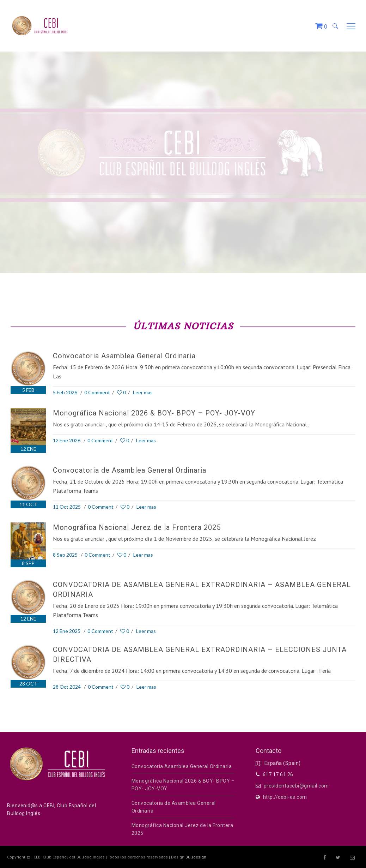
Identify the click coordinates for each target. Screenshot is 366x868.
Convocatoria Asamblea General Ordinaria (124, 356)
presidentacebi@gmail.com (296, 786)
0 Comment (97, 393)
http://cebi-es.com (285, 797)
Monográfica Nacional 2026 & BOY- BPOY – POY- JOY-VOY (154, 413)
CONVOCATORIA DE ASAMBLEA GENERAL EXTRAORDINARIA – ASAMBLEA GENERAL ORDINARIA (202, 589)
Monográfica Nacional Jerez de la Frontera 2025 (137, 527)
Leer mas (143, 393)
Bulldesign (196, 857)
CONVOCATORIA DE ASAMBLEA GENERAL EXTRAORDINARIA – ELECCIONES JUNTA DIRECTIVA (200, 654)
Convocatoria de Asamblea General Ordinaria (130, 470)
